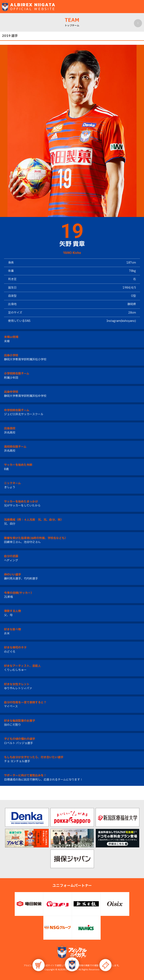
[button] (72, 964)
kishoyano (128, 321)
